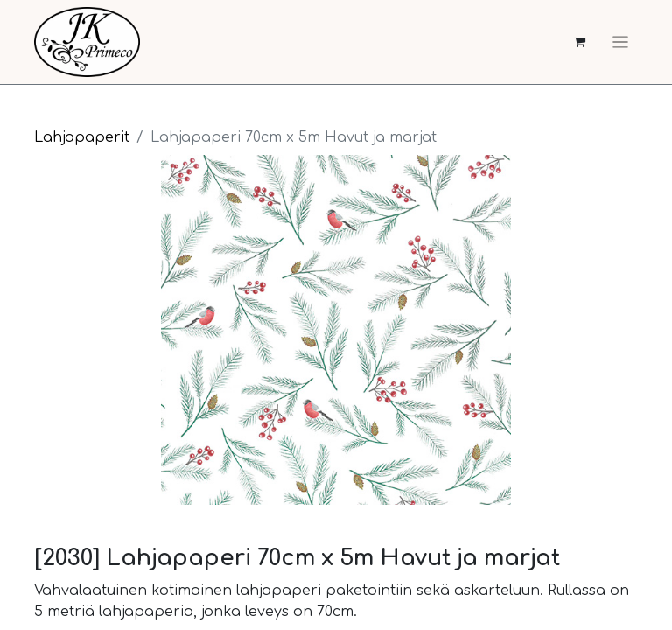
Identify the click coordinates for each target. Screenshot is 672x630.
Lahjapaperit (82, 137)
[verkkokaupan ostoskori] (580, 42)
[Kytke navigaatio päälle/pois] (620, 42)
